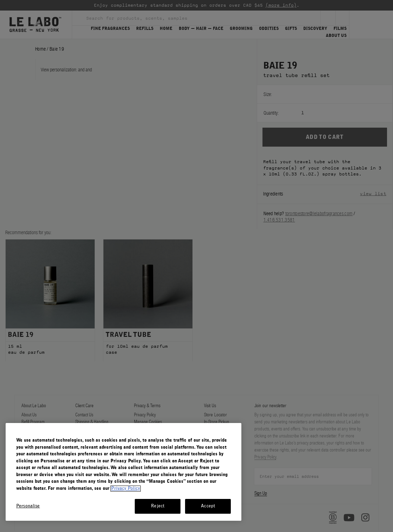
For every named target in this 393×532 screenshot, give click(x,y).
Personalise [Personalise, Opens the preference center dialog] (28, 506)
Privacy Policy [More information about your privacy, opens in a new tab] (126, 489)
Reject (158, 506)
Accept (208, 506)
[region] (123, 472)
